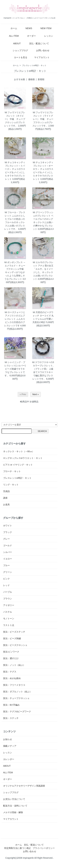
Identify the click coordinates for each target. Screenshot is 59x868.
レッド (6, 585)
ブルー (6, 565)
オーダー (29, 36)
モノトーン (9, 619)
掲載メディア (10, 746)
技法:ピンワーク (11, 652)
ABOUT (15, 43)
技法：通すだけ (11, 658)
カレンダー (9, 759)
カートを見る (18, 57)
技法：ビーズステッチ (14, 632)
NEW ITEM (44, 28)
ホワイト (8, 526)
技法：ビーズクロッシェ (15, 645)
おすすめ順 (20, 79)
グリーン (8, 572)
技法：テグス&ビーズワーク (17, 711)
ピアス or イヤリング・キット (18, 465)
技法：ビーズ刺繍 (12, 638)
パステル (8, 612)
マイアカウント (40, 57)
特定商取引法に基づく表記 (17, 848)
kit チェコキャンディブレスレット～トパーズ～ (15, 166)
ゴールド (8, 545)
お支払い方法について (14, 799)
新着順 (41, 79)
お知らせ (8, 739)
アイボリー (9, 605)
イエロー (8, 559)
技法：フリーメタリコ (14, 685)
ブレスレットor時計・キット (34, 65)
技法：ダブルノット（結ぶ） (17, 692)
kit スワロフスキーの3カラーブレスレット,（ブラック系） (43, 366)
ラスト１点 (9, 625)
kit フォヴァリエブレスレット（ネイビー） (15, 116)
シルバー (8, 552)
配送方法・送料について (15, 806)
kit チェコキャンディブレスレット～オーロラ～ (43, 166)
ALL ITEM (12, 36)
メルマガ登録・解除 (13, 812)
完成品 (6, 491)
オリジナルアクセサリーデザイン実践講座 (24, 786)
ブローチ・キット (12, 471)
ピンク (6, 579)
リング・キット (11, 485)
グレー (6, 539)
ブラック (8, 532)
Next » (36, 394)
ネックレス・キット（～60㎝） (19, 451)
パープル (8, 592)
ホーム (12, 28)
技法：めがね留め (12, 678)
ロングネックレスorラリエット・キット (23, 458)
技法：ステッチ (11, 718)
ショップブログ (18, 50)
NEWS (27, 28)
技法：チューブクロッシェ (16, 698)
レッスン (46, 36)
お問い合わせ (41, 50)
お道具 (6, 505)
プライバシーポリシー (44, 848)
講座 (5, 498)
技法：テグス (10, 672)
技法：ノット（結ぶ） (14, 665)
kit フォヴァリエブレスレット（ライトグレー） (43, 116)
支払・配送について (37, 43)
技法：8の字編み (11, 705)
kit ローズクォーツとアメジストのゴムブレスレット (15, 316)
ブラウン (8, 599)
